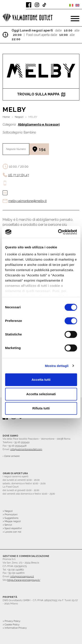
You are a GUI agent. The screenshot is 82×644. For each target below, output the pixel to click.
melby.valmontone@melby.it (27, 201)
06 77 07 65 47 (18, 175)
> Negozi (8, 511)
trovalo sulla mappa (41, 94)
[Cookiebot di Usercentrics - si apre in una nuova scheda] (58, 232)
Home (6, 117)
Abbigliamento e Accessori (39, 125)
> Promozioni (10, 515)
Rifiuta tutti (41, 408)
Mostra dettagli (57, 366)
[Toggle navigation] (75, 19)
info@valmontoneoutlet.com (26, 449)
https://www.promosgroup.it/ (24, 580)
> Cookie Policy (11, 625)
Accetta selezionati (41, 394)
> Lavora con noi (12, 532)
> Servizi (7, 525)
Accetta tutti (41, 380)
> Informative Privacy (15, 628)
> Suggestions (10, 518)
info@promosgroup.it (22, 576)
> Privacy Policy (11, 621)
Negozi (19, 117)
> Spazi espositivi (12, 528)
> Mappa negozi (12, 521)
